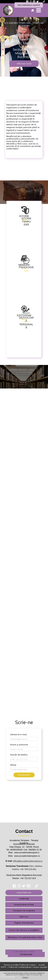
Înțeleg (25, 978)
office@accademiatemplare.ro (28, 861)
